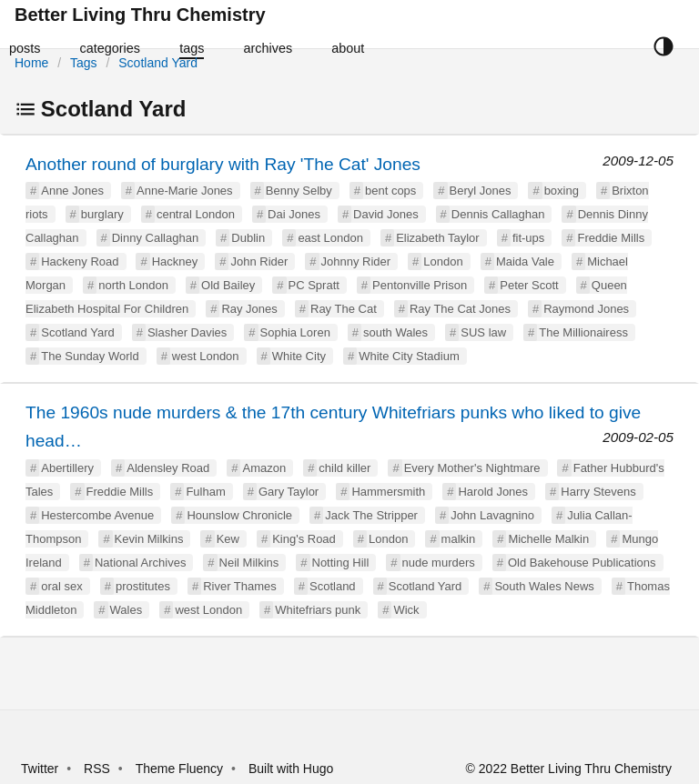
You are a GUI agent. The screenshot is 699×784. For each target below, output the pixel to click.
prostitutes (143, 586)
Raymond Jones (586, 309)
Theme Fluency (181, 769)
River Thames (240, 586)
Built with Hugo (291, 769)
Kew (228, 539)
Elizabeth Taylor (438, 238)
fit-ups (528, 238)
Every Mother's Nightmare (472, 468)
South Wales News (544, 586)
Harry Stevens (598, 492)
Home (31, 63)
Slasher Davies (187, 332)
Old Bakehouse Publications (582, 563)
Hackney (175, 261)
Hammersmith (388, 492)
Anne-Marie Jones (185, 191)
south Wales (395, 332)
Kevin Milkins (149, 539)
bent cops (390, 191)
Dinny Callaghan (155, 238)
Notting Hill (341, 563)
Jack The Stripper (371, 515)
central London (196, 214)
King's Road (304, 539)
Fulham (205, 492)
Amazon (264, 468)
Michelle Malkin (548, 539)
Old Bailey (228, 285)
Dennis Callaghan (498, 214)
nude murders (439, 563)
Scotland (333, 586)
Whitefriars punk (318, 610)
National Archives (140, 563)
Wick (406, 610)
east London (330, 238)
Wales (127, 610)
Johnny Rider (356, 261)
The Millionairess (583, 332)
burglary (102, 214)
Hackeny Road (80, 261)
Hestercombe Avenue (97, 515)
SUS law (483, 332)
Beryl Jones (481, 191)
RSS (97, 769)
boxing (562, 191)
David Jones (386, 214)
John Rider (259, 261)
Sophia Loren (295, 332)
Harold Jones (493, 492)
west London (206, 356)
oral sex (62, 586)
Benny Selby (299, 191)
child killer (344, 468)
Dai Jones (294, 214)
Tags (84, 63)
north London (133, 285)
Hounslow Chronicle (239, 515)
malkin (459, 539)
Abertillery (67, 468)
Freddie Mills (611, 238)
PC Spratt (314, 285)
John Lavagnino (492, 515)
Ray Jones (249, 309)
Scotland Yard (158, 63)
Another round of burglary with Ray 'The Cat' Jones (223, 164)
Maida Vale (525, 261)
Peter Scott (529, 285)
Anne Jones (72, 191)
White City (299, 356)
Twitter (40, 769)
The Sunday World (90, 356)
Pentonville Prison (420, 285)
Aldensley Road (168, 468)
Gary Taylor (289, 492)
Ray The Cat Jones (460, 309)
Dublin (248, 238)
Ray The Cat (344, 309)
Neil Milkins (249, 563)
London (443, 261)
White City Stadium (409, 356)
